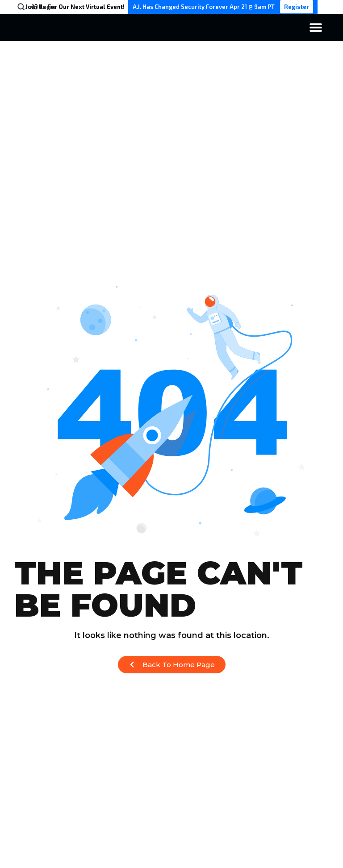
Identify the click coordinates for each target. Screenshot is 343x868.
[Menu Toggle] (316, 27)
